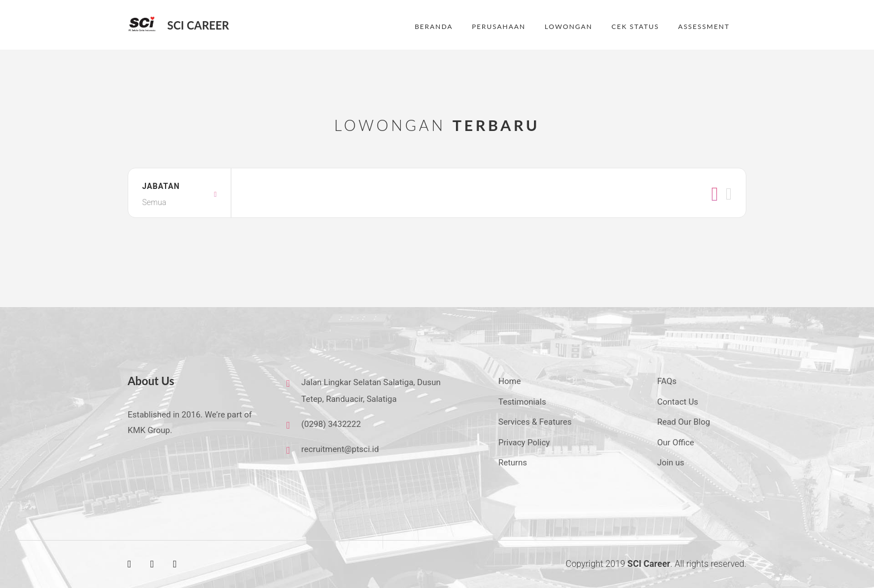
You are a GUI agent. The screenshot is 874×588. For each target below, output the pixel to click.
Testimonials (522, 402)
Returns (513, 463)
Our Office (676, 443)
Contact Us (678, 402)
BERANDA (434, 26)
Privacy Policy (524, 443)
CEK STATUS (635, 26)
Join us (671, 463)
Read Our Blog (684, 422)
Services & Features (535, 422)
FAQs (667, 381)
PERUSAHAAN (498, 26)
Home (509, 381)
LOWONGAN (569, 26)
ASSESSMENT (704, 26)
